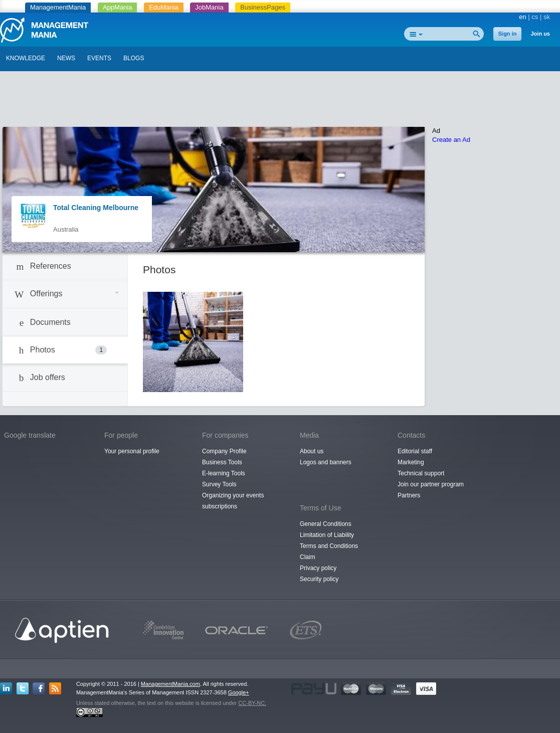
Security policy (319, 579)
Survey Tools (219, 484)
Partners (409, 495)
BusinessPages (263, 7)
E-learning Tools (224, 473)
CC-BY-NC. (252, 703)
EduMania (164, 7)
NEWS (66, 58)
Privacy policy (318, 568)
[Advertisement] (280, 102)
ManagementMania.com (170, 684)
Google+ (239, 692)
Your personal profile (132, 451)
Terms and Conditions (329, 546)
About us (312, 451)
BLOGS (134, 58)
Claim (308, 557)
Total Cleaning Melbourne (96, 208)
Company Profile (224, 451)
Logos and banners (326, 462)
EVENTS (99, 58)
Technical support (421, 473)
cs (535, 17)
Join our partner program (431, 484)
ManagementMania (58, 7)
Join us (540, 34)
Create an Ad (451, 140)
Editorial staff (415, 451)
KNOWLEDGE (26, 58)
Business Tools (222, 462)
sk (547, 17)
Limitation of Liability (327, 535)
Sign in (508, 34)
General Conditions (326, 524)
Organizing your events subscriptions (233, 501)
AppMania (118, 7)
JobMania (209, 7)
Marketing (411, 462)
